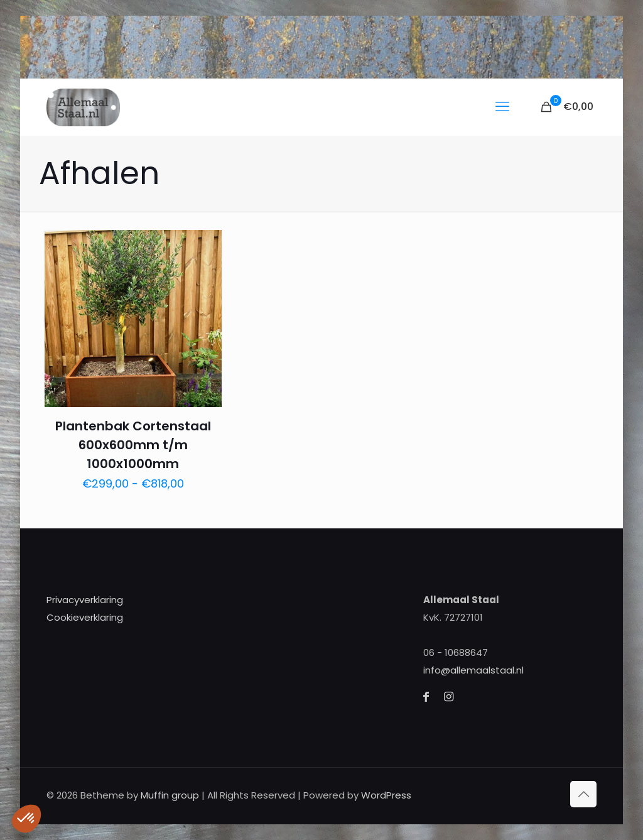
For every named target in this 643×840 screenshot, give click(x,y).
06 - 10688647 (456, 652)
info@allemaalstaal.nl (473, 670)
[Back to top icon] (583, 794)
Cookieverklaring (85, 617)
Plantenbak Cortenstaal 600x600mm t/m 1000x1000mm (133, 445)
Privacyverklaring (85, 600)
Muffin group (170, 795)
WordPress (386, 795)
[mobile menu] (502, 107)
